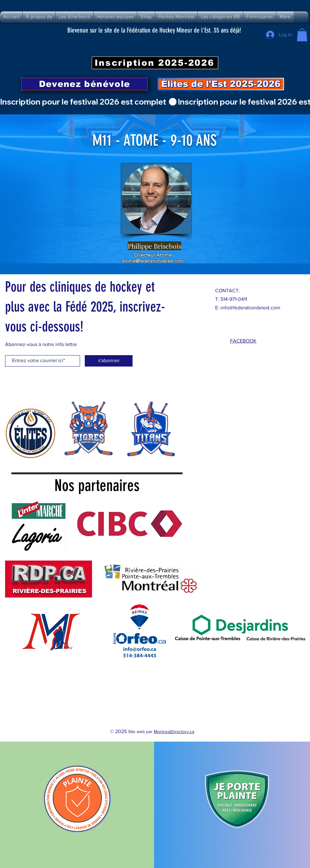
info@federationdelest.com (250, 308)
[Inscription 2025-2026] (155, 63)
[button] (302, 35)
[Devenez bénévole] (84, 84)
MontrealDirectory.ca (174, 731)
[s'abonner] (109, 361)
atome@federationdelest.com (153, 261)
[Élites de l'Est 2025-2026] (221, 84)
